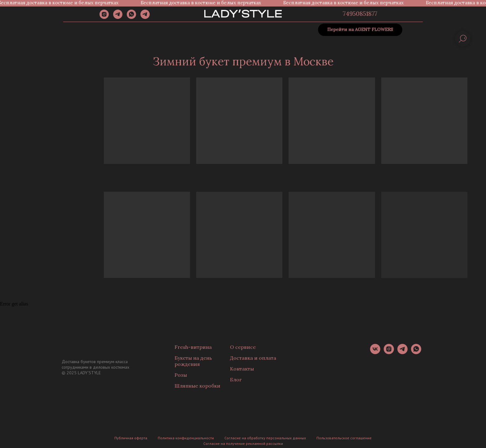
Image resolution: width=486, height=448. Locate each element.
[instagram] (104, 17)
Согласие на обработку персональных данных (265, 438)
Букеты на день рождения (193, 361)
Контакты (242, 369)
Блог (236, 380)
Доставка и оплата (253, 358)
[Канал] (145, 17)
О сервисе (243, 347)
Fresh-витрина (193, 347)
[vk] (375, 352)
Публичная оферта (131, 438)
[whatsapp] (131, 17)
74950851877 (360, 13)
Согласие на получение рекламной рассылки (243, 444)
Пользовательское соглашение (344, 438)
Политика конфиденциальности (186, 438)
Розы (181, 375)
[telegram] (118, 17)
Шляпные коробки (197, 386)
